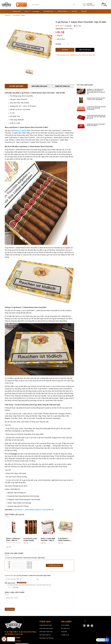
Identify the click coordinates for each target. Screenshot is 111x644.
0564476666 (15, 638)
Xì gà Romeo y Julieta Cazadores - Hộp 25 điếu (64, 540)
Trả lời (9, 587)
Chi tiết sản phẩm (16, 86)
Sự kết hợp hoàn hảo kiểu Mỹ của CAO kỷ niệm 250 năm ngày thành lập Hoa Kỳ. (96, 117)
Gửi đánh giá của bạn (54, 565)
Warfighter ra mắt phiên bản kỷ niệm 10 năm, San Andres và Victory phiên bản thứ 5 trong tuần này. (96, 91)
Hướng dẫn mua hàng (46, 625)
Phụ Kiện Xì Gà (49, 11)
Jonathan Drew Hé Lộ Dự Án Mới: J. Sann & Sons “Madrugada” (96, 99)
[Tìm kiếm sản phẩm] (53, 5)
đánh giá (29, 562)
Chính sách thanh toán (46, 632)
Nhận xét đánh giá (63, 86)
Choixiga (89, 622)
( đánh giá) (68, 26)
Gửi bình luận (10, 609)
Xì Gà (27, 11)
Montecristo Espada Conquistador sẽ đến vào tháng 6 (96, 125)
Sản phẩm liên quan (39, 86)
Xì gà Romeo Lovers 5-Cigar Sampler (30, 539)
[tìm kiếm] (74, 5)
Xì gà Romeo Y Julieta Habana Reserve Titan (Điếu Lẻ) (33, 510)
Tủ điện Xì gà (65, 635)
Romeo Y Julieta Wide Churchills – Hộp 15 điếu (48, 540)
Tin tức (74, 11)
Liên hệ (84, 11)
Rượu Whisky (64, 11)
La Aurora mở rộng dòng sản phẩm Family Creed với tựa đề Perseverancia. (96, 108)
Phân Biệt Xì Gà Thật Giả (46, 638)
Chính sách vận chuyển (46, 628)
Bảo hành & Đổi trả (45, 635)
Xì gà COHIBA (65, 625)
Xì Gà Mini (36, 11)
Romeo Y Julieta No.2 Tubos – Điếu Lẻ (13, 539)
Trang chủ (16, 11)
